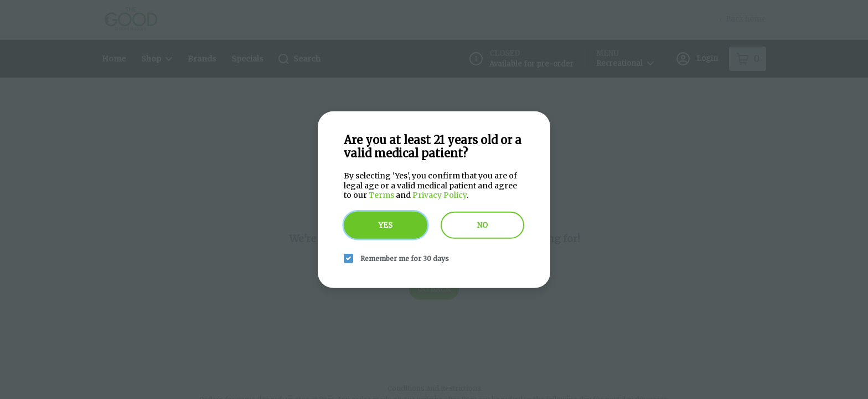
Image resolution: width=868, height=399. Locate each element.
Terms (381, 195)
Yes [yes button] (386, 225)
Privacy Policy (440, 195)
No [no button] (482, 225)
